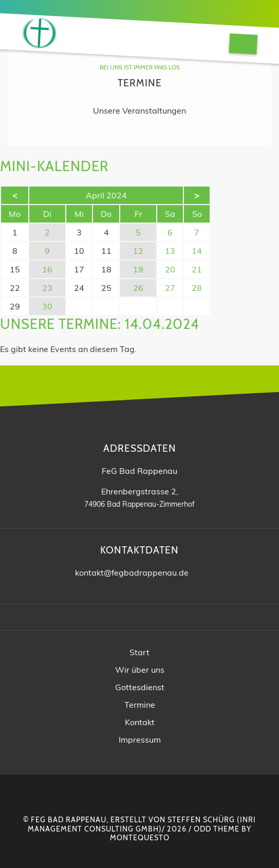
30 (47, 306)
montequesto (140, 838)
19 (138, 269)
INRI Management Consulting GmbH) (142, 824)
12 (138, 251)
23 (47, 288)
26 (138, 288)
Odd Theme (217, 829)
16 (47, 269)
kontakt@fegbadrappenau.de (132, 572)
